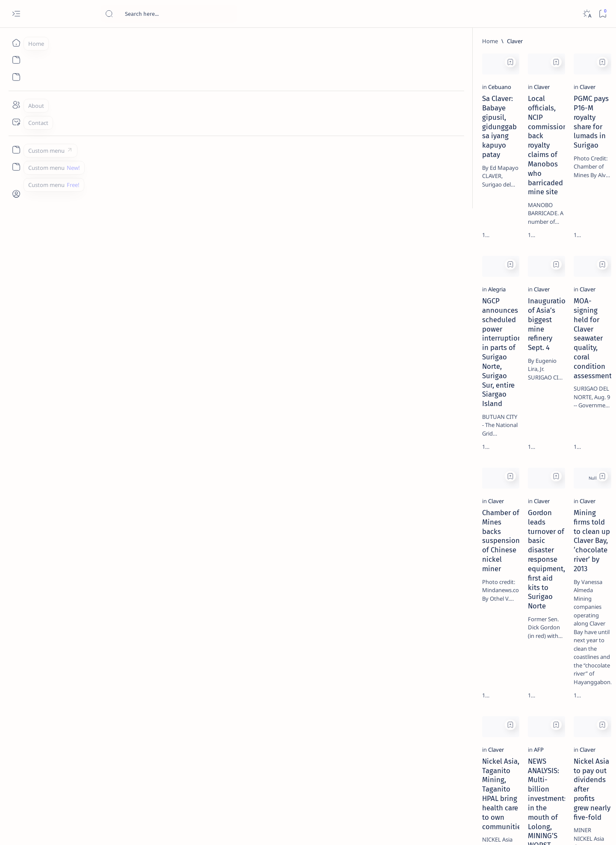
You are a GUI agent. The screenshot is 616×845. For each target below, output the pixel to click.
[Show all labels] (491, 489)
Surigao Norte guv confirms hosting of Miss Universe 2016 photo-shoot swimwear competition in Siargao (534, 305)
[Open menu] (16, 14)
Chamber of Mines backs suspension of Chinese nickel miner (119, 511)
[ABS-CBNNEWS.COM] (502, 448)
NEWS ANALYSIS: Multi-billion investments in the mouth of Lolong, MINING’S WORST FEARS (250, 694)
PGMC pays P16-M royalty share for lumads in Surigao (383, 154)
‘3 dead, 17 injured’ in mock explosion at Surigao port (529, 352)
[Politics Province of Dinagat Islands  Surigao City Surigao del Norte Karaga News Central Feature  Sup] (502, 405)
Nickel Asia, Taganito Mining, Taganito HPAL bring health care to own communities (117, 694)
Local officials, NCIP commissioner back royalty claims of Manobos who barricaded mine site (250, 159)
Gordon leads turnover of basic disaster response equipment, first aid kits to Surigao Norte (253, 516)
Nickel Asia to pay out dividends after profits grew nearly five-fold (389, 690)
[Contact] (16, 122)
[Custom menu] (16, 150)
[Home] (16, 43)
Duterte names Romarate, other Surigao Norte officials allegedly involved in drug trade (538, 253)
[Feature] (521, 134)
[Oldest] (438, 785)
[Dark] (587, 14)
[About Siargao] (564, 426)
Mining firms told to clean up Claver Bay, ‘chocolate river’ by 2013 (385, 511)
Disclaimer (507, 517)
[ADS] (502, 469)
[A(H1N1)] (502, 426)
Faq (560, 517)
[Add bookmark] (174, 62)
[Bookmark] (603, 14)
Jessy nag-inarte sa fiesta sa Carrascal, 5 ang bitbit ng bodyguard (531, 207)
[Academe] (564, 448)
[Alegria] (70, 316)
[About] (16, 105)
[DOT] (518, 279)
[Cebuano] (73, 138)
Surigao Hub (93, 828)
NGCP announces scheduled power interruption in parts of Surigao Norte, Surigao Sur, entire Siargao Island (117, 337)
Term (480, 517)
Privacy (538, 517)
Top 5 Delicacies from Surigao (533, 145)
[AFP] (203, 673)
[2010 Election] (564, 405)
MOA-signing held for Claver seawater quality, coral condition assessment (389, 332)
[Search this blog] (169, 14)
